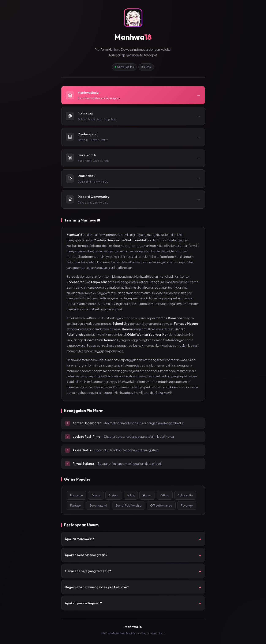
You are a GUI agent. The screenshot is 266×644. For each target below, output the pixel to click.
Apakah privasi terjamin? (83, 603)
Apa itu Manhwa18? (79, 539)
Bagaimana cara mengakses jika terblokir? (97, 587)
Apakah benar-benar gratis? (86, 555)
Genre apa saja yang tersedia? (88, 571)
